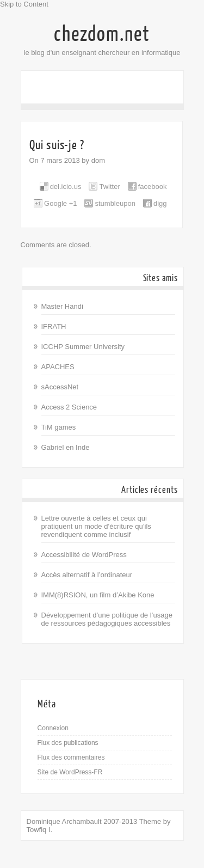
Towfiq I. (40, 830)
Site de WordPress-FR (70, 772)
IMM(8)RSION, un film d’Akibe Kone (98, 595)
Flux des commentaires (71, 757)
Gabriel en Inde (66, 447)
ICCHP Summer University (83, 347)
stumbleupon (115, 203)
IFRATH (54, 326)
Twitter (109, 187)
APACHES (58, 367)
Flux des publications (68, 743)
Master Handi (62, 306)
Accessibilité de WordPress (84, 555)
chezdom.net (102, 34)
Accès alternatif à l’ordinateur (87, 575)
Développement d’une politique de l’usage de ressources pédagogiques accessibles (107, 619)
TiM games (59, 427)
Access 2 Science (69, 407)
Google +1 (60, 203)
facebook (153, 187)
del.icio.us (66, 187)
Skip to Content (24, 4)
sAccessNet (60, 387)
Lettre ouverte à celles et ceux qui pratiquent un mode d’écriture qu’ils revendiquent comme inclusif (96, 526)
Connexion (53, 728)
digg (160, 203)
